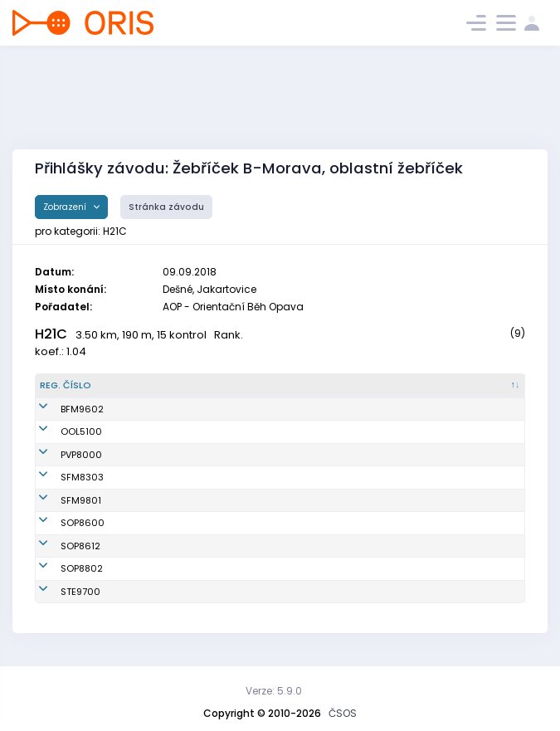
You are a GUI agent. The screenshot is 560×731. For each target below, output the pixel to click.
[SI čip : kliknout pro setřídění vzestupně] (492, 386)
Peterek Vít (146, 523)
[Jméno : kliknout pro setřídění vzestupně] (184, 386)
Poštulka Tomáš (158, 592)
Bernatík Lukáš (155, 500)
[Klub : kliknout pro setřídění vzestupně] (320, 386)
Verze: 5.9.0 (274, 691)
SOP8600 (62, 523)
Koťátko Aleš (150, 477)
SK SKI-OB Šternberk (302, 592)
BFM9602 (61, 409)
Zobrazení (66, 207)
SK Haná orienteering (306, 431)
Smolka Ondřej (156, 546)
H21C (51, 334)
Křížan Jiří (144, 455)
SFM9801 (60, 500)
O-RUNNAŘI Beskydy (303, 477)
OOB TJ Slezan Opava (307, 523)
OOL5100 (61, 431)
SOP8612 (60, 546)
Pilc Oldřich (147, 431)
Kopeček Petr (151, 409)
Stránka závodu (166, 207)
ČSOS (343, 713)
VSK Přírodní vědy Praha (312, 455)
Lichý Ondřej (150, 568)
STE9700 (60, 592)
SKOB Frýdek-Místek (304, 409)
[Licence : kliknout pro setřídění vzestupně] (423, 386)
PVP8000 (61, 455)
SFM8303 (61, 477)
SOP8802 (61, 568)
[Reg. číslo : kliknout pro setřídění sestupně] (76, 386)
